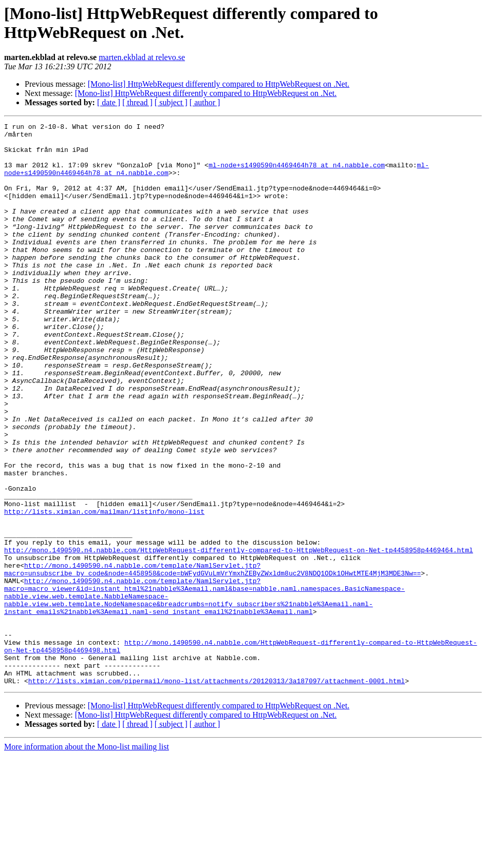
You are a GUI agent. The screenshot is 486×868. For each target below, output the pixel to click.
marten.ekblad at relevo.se (142, 57)
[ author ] (205, 102)
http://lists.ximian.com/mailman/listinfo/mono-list (104, 590)
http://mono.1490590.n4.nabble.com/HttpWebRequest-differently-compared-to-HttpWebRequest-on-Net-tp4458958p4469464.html (239, 636)
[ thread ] (137, 102)
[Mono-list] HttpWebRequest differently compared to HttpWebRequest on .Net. (219, 84)
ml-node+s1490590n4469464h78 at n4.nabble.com (297, 174)
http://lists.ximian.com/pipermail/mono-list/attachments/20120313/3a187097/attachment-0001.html (217, 793)
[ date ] (109, 102)
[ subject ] (171, 102)
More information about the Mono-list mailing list (87, 859)
